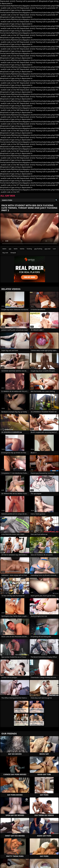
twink (16, 249)
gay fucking (38, 249)
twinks (22, 249)
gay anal (47, 249)
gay (10, 249)
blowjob (13, 253)
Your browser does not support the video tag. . (29, 230)
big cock (5, 253)
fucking (29, 249)
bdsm (4, 249)
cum (54, 249)
